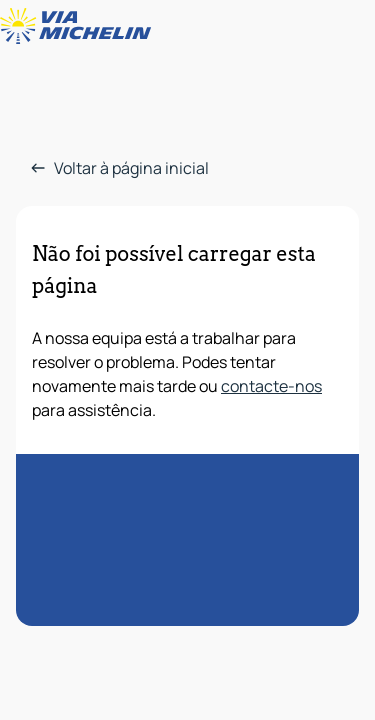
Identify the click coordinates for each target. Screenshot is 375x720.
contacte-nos (271, 386)
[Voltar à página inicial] (80, 26)
